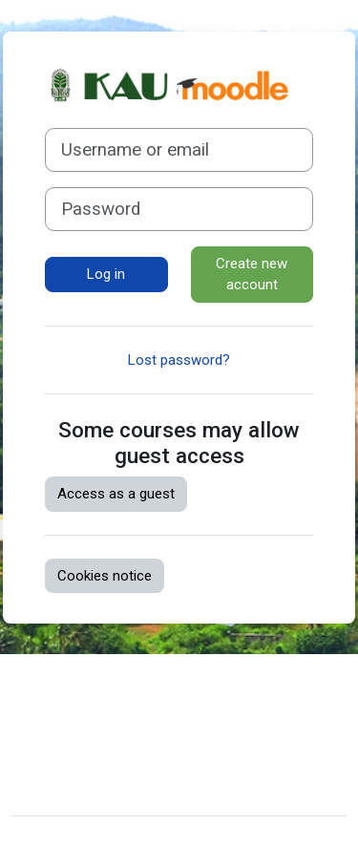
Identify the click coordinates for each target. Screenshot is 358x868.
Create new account (252, 275)
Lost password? (179, 360)
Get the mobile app (86, 746)
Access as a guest (116, 494)
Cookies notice (105, 576)
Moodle (127, 842)
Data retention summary (103, 717)
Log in (106, 274)
